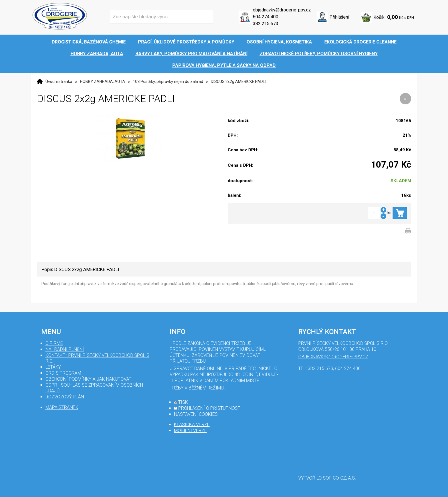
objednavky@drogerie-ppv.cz (282, 10)
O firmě (54, 343)
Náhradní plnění (65, 349)
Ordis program (63, 373)
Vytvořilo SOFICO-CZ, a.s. (327, 478)
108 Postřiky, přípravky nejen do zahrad (168, 81)
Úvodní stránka (59, 81)
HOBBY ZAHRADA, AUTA (103, 81)
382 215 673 (266, 24)
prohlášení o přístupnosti (210, 408)
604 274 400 (266, 17)
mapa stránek (62, 407)
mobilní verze (190, 431)
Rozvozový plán (65, 397)
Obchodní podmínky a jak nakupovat (88, 379)
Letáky (53, 367)
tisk (183, 402)
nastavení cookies (196, 414)
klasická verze (192, 425)
